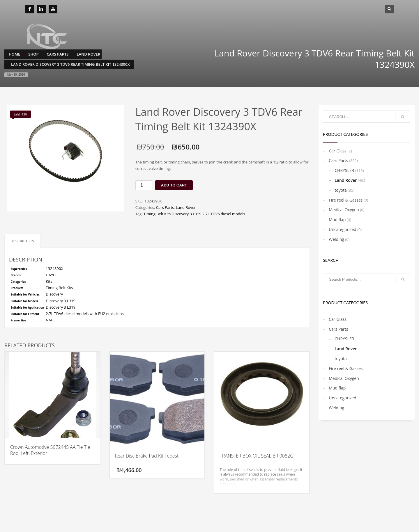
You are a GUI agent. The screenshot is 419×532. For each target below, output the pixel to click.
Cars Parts (165, 207)
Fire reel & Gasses (346, 200)
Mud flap (337, 219)
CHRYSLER (344, 170)
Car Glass (338, 151)
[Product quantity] (144, 185)
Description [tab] (22, 241)
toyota (341, 190)
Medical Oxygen (344, 210)
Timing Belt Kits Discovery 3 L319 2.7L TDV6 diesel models (194, 214)
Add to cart (174, 185)
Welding (336, 239)
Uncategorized (342, 229)
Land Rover (186, 207)
